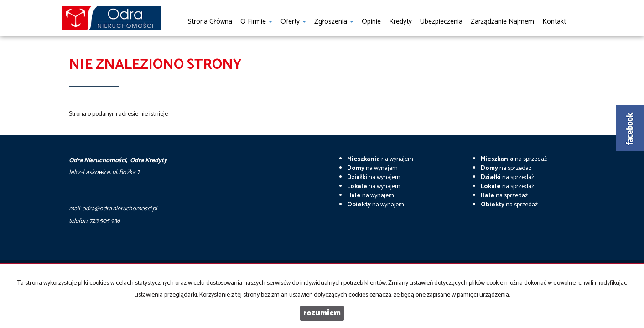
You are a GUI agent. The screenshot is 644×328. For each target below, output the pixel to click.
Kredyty (400, 22)
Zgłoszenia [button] (334, 22)
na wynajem (380, 159)
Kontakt (554, 22)
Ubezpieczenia (441, 22)
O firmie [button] (256, 22)
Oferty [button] (293, 22)
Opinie (371, 22)
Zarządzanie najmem (502, 22)
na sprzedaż (514, 159)
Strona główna (210, 22)
